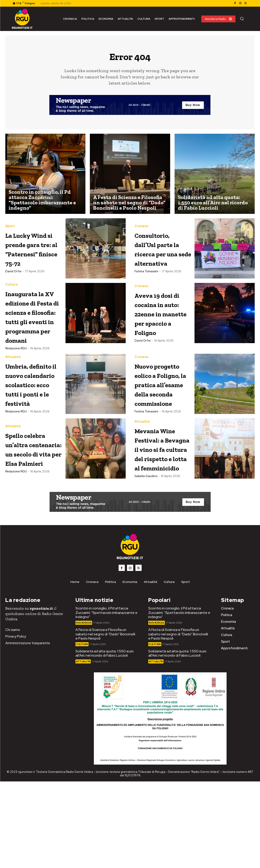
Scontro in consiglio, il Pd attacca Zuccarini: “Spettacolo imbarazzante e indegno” (106, 699)
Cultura (100, 191)
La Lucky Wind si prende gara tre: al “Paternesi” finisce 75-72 (31, 254)
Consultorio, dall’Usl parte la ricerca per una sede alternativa (162, 251)
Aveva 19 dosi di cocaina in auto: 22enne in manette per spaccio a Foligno (162, 325)
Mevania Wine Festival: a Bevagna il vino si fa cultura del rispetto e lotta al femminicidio (162, 518)
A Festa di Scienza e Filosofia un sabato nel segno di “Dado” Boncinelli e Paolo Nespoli (105, 720)
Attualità (186, 191)
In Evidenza (18, 186)
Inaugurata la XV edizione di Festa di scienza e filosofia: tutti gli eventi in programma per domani (33, 334)
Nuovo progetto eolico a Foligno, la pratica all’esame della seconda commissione (162, 424)
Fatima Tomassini (146, 279)
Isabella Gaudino (146, 564)
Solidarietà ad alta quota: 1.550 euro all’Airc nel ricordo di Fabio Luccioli (105, 740)
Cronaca (141, 224)
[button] (242, 19)
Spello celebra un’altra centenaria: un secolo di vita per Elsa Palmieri (34, 504)
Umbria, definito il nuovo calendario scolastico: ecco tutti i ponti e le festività (27, 424)
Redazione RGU (16, 376)
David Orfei (13, 286)
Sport (10, 223)
